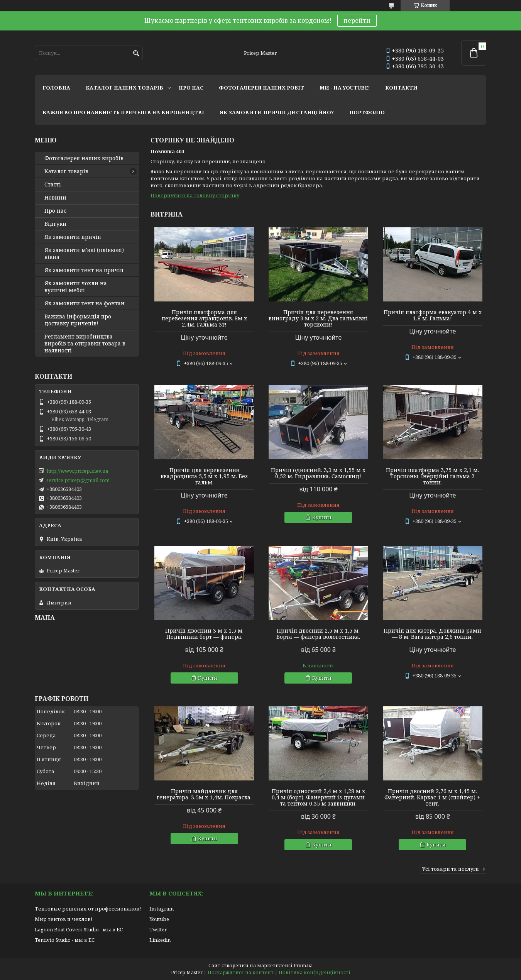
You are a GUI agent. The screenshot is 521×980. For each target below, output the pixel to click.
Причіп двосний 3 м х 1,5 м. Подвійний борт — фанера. (204, 634)
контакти (401, 88)
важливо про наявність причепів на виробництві (123, 112)
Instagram (162, 909)
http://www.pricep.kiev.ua (77, 471)
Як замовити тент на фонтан (85, 303)
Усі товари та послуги (451, 869)
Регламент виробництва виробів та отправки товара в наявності (85, 344)
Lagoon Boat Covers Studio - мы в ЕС (79, 929)
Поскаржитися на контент (241, 972)
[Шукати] (136, 53)
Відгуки (55, 224)
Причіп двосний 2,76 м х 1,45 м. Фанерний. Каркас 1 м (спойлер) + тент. (432, 797)
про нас (191, 88)
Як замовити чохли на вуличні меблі (76, 287)
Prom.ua (303, 966)
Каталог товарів (66, 171)
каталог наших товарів (124, 88)
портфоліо (367, 112)
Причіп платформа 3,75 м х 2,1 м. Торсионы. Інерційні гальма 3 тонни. (432, 476)
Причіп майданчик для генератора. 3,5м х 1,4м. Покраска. (204, 794)
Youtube (159, 919)
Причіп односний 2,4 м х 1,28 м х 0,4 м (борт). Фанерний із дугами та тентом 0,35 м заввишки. (318, 797)
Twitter (158, 929)
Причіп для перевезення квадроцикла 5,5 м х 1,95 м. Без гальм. (204, 476)
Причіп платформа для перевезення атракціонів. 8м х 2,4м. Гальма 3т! (204, 318)
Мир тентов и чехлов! (63, 919)
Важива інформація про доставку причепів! (78, 320)
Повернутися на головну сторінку (195, 195)
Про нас (55, 211)
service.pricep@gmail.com (78, 480)
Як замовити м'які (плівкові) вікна (84, 254)
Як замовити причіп (73, 237)
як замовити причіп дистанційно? (277, 112)
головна (56, 88)
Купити (322, 517)
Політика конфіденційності (315, 972)
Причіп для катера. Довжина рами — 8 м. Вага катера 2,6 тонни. (432, 634)
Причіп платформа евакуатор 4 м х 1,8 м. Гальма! (433, 315)
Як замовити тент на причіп (84, 270)
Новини (55, 198)
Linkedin (160, 940)
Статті (53, 184)
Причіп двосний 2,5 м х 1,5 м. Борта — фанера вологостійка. (318, 634)
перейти (357, 20)
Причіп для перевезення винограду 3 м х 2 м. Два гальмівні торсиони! (318, 318)
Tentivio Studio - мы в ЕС (65, 940)
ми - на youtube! (345, 88)
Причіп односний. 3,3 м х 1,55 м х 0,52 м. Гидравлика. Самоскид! (318, 473)
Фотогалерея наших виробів (84, 158)
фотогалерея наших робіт (261, 88)
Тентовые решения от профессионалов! (88, 909)
